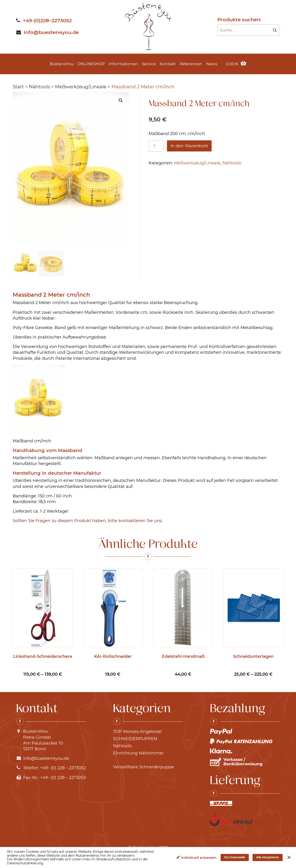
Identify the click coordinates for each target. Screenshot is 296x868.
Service (149, 64)
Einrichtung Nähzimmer (138, 754)
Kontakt (168, 64)
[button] (121, 100)
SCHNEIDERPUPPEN (135, 739)
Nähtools (39, 87)
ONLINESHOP (91, 64)
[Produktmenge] (156, 146)
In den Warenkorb (189, 146)
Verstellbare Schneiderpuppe (143, 768)
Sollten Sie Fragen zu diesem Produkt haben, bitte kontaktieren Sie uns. (88, 521)
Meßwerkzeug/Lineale (81, 87)
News (212, 64)
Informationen (123, 64)
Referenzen (191, 64)
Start (18, 87)
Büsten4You (62, 64)
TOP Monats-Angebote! (137, 732)
